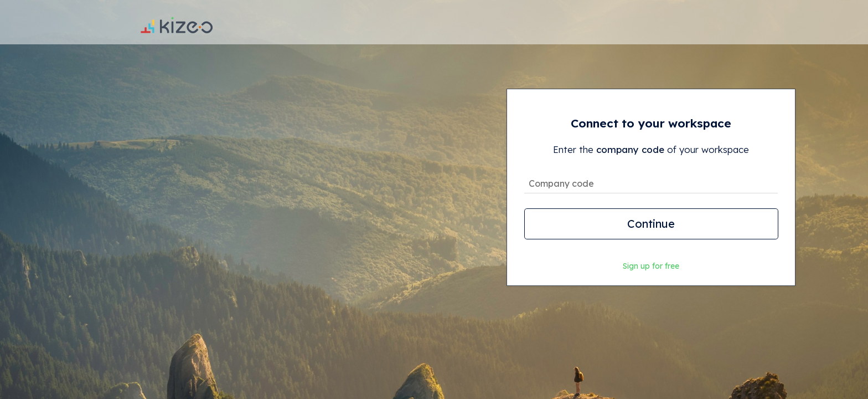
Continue (651, 224)
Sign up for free (651, 266)
